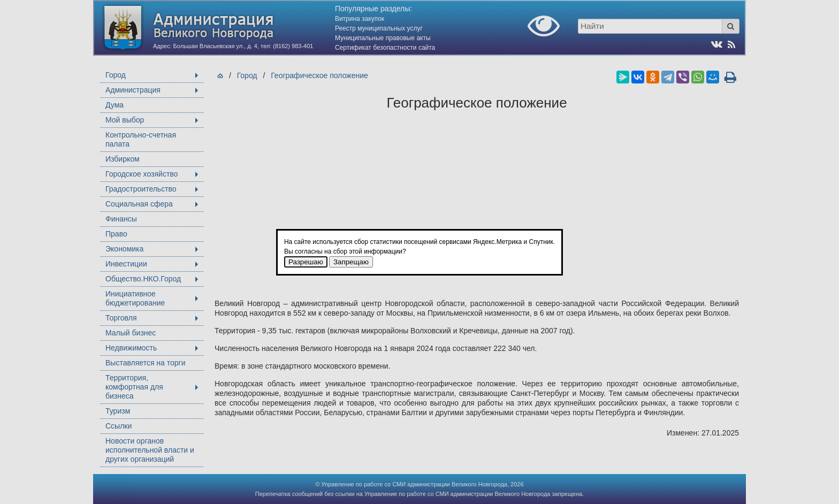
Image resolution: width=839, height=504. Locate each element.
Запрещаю (351, 262)
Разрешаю (306, 262)
